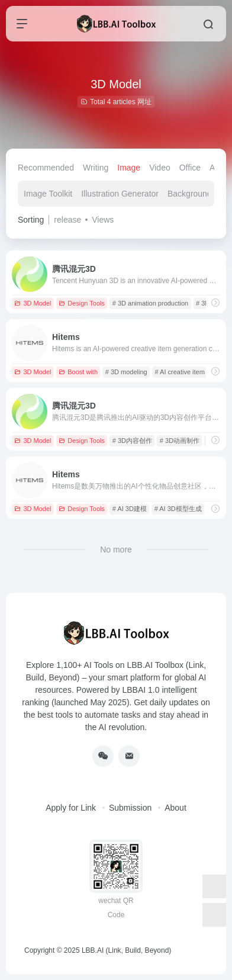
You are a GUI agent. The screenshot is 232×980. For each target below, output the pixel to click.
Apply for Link (71, 808)
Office (190, 168)
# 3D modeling (126, 372)
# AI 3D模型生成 (178, 509)
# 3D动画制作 (180, 441)
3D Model (33, 303)
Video (160, 168)
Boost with (78, 372)
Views (103, 220)
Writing (96, 168)
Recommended (46, 168)
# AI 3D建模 (130, 509)
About (175, 808)
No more (116, 550)
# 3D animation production (150, 303)
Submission (130, 808)
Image (129, 168)
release (67, 220)
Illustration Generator (120, 194)
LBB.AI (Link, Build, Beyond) (126, 950)
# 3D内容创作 (132, 441)
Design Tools (82, 303)
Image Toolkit (48, 194)
